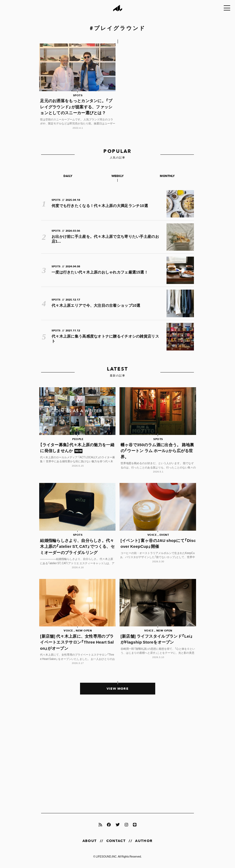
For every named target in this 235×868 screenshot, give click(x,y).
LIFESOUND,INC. (107, 856)
